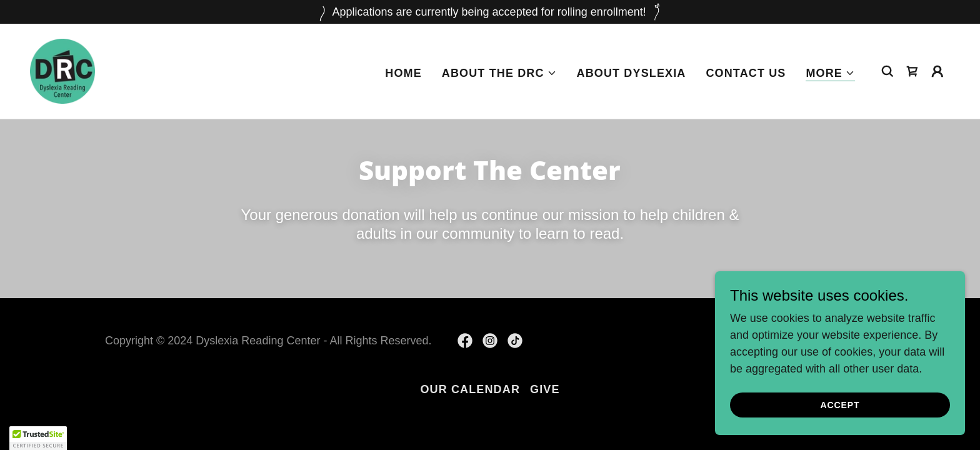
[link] (62, 71)
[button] (499, 73)
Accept (840, 422)
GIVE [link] (545, 389)
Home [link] (403, 73)
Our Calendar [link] (470, 389)
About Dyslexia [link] (632, 73)
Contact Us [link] (746, 73)
